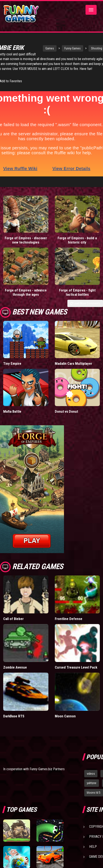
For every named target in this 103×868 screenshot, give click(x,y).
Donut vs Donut (66, 416)
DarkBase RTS (14, 721)
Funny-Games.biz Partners (47, 774)
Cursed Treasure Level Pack (76, 672)
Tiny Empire (12, 368)
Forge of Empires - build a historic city (77, 245)
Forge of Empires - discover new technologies (26, 245)
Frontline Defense (69, 624)
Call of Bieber (13, 624)
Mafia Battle (12, 416)
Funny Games (68, 48)
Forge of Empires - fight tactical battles (77, 297)
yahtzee (92, 788)
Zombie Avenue (15, 672)
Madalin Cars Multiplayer (73, 368)
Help (93, 851)
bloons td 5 (94, 797)
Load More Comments (85, 308)
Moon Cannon (65, 721)
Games (45, 48)
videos (91, 778)
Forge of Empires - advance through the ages (26, 297)
